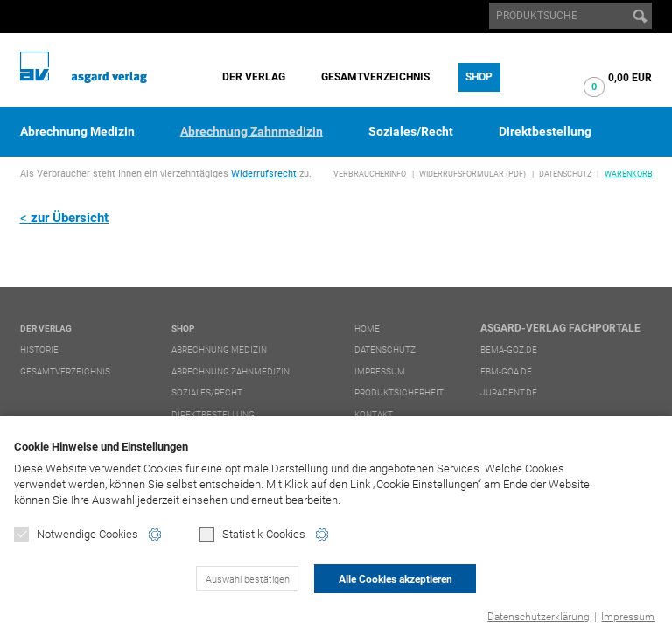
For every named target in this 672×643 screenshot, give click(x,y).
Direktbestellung (545, 131)
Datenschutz (565, 174)
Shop (479, 77)
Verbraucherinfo (370, 174)
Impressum (628, 617)
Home (367, 328)
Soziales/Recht (411, 131)
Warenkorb (629, 174)
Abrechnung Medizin (77, 131)
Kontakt (374, 414)
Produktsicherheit (399, 392)
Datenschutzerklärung (539, 617)
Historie (39, 349)
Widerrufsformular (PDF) (472, 174)
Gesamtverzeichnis (375, 77)
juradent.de (509, 392)
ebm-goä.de (506, 371)
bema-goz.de (509, 349)
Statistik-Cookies (252, 534)
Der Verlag (254, 77)
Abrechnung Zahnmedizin (252, 131)
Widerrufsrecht (264, 174)
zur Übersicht (70, 218)
